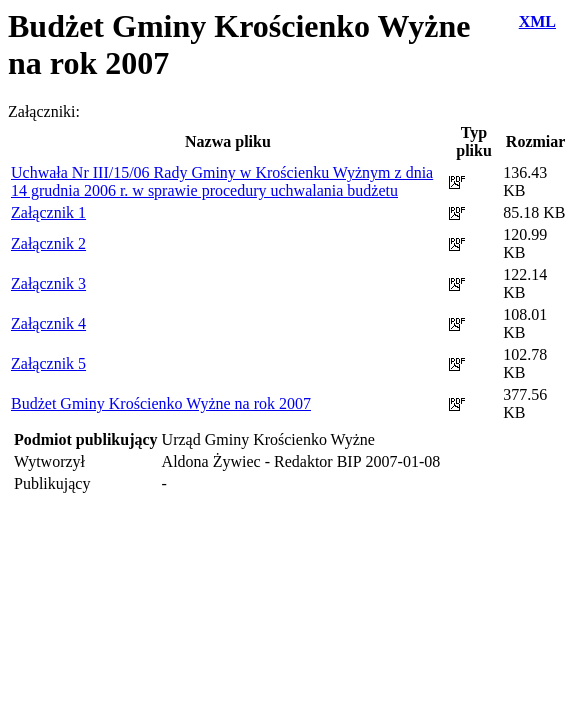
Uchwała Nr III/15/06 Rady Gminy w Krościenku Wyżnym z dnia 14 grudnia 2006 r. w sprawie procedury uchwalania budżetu (222, 181)
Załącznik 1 (48, 212)
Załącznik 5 (48, 363)
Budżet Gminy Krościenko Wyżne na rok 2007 (161, 403)
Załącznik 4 (48, 323)
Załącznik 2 (48, 243)
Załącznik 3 (48, 283)
